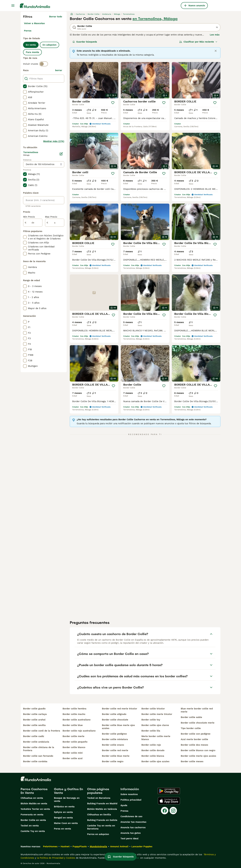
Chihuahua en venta (32, 798)
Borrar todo (56, 17)
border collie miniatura (115, 739)
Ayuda (124, 805)
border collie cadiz (34, 736)
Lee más (215, 35)
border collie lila (151, 731)
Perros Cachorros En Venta (34, 791)
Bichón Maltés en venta (34, 804)
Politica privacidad (131, 800)
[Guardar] (113, 103)
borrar (59, 70)
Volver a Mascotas (34, 23)
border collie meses (192, 761)
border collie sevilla (34, 725)
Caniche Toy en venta (33, 831)
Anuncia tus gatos (131, 833)
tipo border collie (191, 728)
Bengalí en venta (63, 818)
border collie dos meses (194, 745)
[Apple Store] (169, 801)
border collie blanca (153, 756)
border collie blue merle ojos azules (118, 727)
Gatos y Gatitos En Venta (68, 791)
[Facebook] (165, 811)
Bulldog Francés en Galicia (102, 820)
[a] (55, 223)
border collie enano (113, 745)
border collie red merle (115, 750)
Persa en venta (62, 829)
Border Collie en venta (33, 820)
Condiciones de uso (131, 816)
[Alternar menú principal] (13, 6)
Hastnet (65, 847)
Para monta (32, 52)
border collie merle (73, 736)
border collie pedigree (114, 734)
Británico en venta (64, 807)
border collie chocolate (115, 720)
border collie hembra (74, 709)
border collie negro (113, 761)
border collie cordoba (35, 761)
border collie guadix (34, 709)
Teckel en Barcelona (99, 798)
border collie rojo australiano (79, 731)
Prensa (124, 811)
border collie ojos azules (155, 761)
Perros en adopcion (98, 834)
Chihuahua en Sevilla (99, 815)
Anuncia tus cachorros (133, 827)
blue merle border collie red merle (197, 710)
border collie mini (73, 753)
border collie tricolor (153, 709)
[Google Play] (169, 791)
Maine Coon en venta (66, 823)
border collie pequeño (75, 742)
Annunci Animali (119, 847)
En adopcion (49, 45)
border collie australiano (77, 720)
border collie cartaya (35, 714)
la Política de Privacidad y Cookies (56, 858)
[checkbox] (25, 86)
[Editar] (61, 154)
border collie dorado (153, 750)
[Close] (216, 51)
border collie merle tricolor (157, 714)
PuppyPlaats (80, 847)
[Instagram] (173, 811)
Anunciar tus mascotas (133, 822)
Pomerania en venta (32, 815)
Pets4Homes (50, 847)
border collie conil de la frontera (42, 731)
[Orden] (198, 42)
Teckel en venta (30, 826)
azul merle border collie (194, 739)
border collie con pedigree (196, 734)
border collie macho (74, 714)
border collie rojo (151, 745)
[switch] (44, 64)
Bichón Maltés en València (102, 809)
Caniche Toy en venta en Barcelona (101, 827)
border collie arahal (34, 720)
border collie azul (73, 758)
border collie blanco (74, 747)
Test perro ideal (129, 839)
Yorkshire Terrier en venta (35, 809)
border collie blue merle (116, 756)
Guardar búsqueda (85, 42)
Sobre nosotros (129, 794)
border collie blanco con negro (198, 750)
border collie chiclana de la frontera (39, 749)
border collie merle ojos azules (198, 756)
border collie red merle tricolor (120, 709)
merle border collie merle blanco (156, 738)
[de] (33, 223)
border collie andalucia (36, 742)
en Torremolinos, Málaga (155, 19)
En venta (31, 45)
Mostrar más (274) (54, 141)
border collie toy (151, 720)
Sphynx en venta (63, 812)
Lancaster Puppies (142, 847)
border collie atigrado (114, 714)
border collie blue (73, 725)
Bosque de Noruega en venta (67, 800)
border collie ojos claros (155, 725)
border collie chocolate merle (198, 723)
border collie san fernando (38, 756)
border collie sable (191, 717)
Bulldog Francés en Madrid (102, 804)
